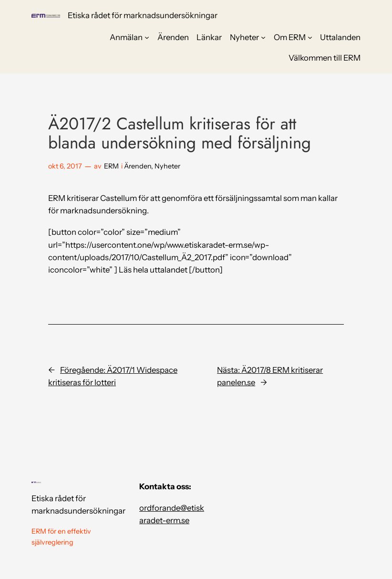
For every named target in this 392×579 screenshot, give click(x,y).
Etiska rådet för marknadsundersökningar (143, 15)
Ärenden (173, 37)
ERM (111, 166)
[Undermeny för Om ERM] (310, 37)
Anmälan (126, 37)
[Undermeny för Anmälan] (147, 37)
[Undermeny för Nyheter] (263, 37)
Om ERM (290, 37)
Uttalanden (340, 37)
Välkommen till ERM (325, 58)
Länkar (209, 37)
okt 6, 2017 (65, 166)
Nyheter (244, 37)
